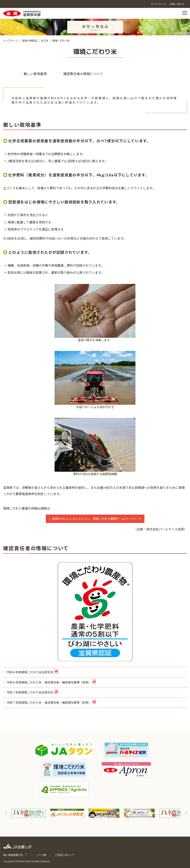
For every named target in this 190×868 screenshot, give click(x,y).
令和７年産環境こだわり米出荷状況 (30, 692)
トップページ (11, 40)
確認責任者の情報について (83, 74)
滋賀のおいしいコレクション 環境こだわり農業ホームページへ (94, 519)
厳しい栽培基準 (35, 74)
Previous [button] (6, 813)
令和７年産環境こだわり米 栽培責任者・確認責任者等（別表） (49, 702)
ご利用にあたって (64, 855)
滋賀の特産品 (30, 40)
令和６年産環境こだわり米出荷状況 (30, 672)
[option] (29, 813)
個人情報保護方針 (13, 855)
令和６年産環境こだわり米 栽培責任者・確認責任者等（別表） (49, 682)
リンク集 (41, 855)
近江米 (45, 40)
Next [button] (186, 813)
